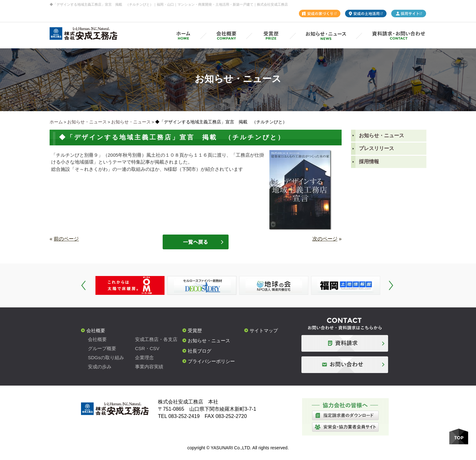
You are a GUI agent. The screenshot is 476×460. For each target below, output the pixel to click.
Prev (84, 285)
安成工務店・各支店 (156, 339)
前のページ (66, 239)
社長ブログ (200, 351)
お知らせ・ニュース (87, 122)
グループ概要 (102, 348)
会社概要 (96, 330)
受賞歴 (195, 330)
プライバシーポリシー (211, 361)
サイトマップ (264, 330)
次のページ (325, 239)
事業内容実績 (149, 367)
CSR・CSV (147, 348)
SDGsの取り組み (106, 357)
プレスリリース (376, 148)
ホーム (56, 122)
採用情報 (369, 162)
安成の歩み (100, 367)
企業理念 (144, 357)
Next (391, 285)
